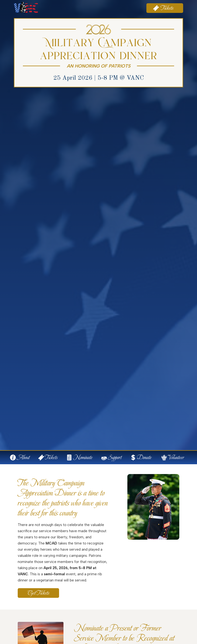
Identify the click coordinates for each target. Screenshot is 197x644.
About (23, 457)
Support (115, 457)
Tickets (167, 8)
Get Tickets (38, 593)
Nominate (83, 457)
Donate (144, 457)
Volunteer (176, 457)
